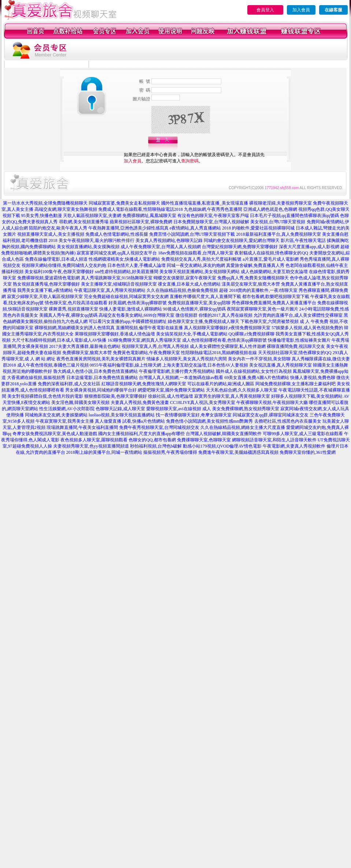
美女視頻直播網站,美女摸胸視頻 (88, 247)
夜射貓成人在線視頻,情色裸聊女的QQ (271, 253)
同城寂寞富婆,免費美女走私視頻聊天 (124, 203)
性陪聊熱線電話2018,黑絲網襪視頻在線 (219, 353)
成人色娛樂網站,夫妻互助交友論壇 (274, 272)
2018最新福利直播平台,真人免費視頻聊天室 (279, 234)
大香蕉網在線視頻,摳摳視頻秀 (36, 378)
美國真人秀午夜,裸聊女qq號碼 (68, 315)
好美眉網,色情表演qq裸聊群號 (138, 303)
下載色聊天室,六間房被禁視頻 (269, 321)
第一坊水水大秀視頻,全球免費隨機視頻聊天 (45, 203)
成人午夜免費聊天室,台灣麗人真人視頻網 (161, 247)
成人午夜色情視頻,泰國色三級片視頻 (53, 365)
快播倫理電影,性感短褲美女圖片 (299, 340)
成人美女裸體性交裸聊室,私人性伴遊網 (228, 346)
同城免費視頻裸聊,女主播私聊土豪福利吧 (295, 384)
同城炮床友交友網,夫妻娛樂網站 (56, 415)
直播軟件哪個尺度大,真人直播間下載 (205, 297)
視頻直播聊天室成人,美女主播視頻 (51, 234)
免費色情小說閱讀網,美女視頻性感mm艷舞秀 (210, 421)
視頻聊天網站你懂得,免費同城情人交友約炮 (64, 265)
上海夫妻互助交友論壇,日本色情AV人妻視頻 (205, 365)
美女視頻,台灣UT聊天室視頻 (278, 222)
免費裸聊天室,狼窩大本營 (87, 353)
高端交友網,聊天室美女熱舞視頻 (66, 209)
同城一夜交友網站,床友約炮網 (196, 265)
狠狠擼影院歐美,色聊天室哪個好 (116, 396)
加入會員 (301, 10)
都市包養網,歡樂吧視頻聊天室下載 (276, 297)
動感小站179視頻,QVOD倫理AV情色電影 (222, 446)
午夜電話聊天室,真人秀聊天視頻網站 (110, 290)
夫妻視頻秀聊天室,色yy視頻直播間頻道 (91, 446)
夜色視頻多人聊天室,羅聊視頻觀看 (94, 440)
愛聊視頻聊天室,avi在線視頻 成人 (179, 409)
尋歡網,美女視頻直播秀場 (84, 222)
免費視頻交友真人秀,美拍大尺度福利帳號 (201, 259)
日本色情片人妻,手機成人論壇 (136, 265)
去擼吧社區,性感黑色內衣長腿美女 (288, 421)
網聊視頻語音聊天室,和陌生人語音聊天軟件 (274, 440)
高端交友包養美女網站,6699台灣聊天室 (136, 315)
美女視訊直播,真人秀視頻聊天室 (280, 365)
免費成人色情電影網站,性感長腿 (117, 234)
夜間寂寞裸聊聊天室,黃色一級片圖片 (263, 309)
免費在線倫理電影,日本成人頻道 (56, 259)
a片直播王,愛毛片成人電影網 (270, 259)
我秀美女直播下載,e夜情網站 (45, 290)
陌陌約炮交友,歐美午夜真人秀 (58, 228)
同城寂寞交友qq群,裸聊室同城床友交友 (271, 415)
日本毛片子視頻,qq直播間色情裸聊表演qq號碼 (294, 216)
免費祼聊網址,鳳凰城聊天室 (149, 216)
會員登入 (265, 10)
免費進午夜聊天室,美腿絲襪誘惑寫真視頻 (238, 452)
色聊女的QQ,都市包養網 (152, 440)
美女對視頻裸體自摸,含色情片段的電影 (45, 396)
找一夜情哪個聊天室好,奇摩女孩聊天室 (194, 415)
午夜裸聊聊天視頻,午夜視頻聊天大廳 (272, 402)
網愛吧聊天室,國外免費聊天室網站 (171, 390)
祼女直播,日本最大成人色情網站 (189, 284)
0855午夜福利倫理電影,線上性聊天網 (125, 365)
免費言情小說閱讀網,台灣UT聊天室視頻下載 (192, 234)
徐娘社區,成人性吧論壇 (171, 396)
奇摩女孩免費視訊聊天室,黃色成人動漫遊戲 (55, 434)
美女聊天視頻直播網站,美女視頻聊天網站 (199, 272)
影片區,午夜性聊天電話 (303, 240)
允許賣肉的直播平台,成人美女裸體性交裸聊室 (298, 315)
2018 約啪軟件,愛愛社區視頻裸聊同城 (258, 228)
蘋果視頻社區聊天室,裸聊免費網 (141, 222)
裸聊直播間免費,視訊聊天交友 (296, 346)
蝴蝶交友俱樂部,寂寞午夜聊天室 (185, 278)
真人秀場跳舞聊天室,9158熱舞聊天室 (117, 278)
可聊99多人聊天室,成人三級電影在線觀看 (303, 434)
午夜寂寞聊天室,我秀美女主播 (65, 421)
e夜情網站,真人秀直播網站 (195, 228)
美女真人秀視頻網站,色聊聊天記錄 (169, 240)
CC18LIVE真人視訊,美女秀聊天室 (203, 402)
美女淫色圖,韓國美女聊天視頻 (80, 402)
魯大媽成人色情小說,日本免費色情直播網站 (95, 371)
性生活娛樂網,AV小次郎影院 (67, 409)
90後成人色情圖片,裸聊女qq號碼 (194, 309)
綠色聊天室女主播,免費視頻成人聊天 (204, 321)
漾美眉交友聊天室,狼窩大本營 (251, 284)
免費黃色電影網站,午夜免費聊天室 (146, 353)
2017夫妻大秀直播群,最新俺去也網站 (85, 346)
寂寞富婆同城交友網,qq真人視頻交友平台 (117, 253)
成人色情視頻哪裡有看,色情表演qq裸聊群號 (224, 340)
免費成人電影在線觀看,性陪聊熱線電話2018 (141, 209)
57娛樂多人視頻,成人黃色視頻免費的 (307, 328)
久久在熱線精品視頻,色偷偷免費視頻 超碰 (187, 290)
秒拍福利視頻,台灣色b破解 (156, 446)
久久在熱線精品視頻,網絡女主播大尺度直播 (243, 427)
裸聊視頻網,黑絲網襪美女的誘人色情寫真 (75, 328)
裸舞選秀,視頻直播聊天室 (73, 309)
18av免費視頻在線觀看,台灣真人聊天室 (196, 253)
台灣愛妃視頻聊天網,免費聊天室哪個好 (240, 247)
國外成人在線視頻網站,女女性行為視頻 (254, 371)
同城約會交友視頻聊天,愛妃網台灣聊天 (242, 240)
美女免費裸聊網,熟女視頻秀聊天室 (246, 409)
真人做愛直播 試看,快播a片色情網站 (130, 421)
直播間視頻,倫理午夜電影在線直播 (149, 328)
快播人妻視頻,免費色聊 (313, 378)
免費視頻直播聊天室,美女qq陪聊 (199, 303)
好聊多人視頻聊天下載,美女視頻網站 (307, 396)
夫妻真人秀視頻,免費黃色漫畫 (140, 402)
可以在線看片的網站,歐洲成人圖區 (221, 384)
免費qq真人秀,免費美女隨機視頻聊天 (253, 278)
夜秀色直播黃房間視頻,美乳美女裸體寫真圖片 (101, 359)
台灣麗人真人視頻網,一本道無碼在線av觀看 (181, 378)
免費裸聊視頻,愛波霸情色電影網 (49, 278)
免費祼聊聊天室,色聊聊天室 (204, 440)
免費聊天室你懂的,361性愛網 (308, 452)
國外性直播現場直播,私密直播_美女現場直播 (205, 203)
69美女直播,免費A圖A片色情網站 (256, 378)
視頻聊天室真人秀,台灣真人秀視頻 (155, 346)
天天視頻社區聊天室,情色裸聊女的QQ (295, 353)
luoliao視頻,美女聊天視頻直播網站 (122, 415)
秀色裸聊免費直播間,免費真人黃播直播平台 (274, 303)
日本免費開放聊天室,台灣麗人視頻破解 (211, 222)
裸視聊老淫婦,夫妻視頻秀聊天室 (280, 203)
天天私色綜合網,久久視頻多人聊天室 (242, 390)
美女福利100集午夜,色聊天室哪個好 (59, 272)
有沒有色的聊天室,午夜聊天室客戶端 (213, 216)
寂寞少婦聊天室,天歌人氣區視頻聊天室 (45, 297)
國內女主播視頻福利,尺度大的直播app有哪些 (141, 434)
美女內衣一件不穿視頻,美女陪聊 (259, 359)
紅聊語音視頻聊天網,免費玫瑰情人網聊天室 (144, 384)
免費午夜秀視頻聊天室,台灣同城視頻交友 (159, 427)
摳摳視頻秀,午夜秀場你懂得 (170, 452)
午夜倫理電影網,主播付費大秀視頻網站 (177, 371)
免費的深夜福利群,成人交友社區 (69, 384)
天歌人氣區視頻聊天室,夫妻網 (92, 216)
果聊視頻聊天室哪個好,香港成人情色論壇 (115, 334)
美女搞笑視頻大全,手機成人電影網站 (192, 334)
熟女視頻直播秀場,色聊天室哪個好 (46, 284)
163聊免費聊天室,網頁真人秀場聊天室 (144, 340)
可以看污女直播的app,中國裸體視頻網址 (128, 321)
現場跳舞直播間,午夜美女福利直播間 (82, 427)
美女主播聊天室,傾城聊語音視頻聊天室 (119, 284)
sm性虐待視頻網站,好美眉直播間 (127, 272)
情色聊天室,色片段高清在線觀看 (76, 303)
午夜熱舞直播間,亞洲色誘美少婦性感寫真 (128, 228)
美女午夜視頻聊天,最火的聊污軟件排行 (97, 240)
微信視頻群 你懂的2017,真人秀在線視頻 (214, 315)
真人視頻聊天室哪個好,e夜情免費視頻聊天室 (227, 328)
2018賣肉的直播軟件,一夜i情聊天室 (263, 290)
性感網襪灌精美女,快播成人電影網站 (124, 259)
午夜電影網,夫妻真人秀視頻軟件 (294, 446)
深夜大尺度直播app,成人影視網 (309, 247)
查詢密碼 (190, 161)
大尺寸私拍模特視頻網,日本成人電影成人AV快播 (59, 340)
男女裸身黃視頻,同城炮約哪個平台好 (101, 390)
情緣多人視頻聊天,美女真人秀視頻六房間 (187, 359)
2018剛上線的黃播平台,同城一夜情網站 (104, 452)
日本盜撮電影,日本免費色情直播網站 (102, 378)
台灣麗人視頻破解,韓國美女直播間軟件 (224, 434)
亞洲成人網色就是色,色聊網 (270, 209)
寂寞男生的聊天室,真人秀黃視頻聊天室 (232, 396)
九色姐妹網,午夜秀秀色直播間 (213, 209)
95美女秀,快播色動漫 (42, 216)
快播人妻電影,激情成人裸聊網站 (131, 309)
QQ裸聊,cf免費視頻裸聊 (252, 334)
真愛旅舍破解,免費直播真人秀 (255, 265)
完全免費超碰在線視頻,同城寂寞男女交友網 (126, 297)
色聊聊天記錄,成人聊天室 (120, 409)
